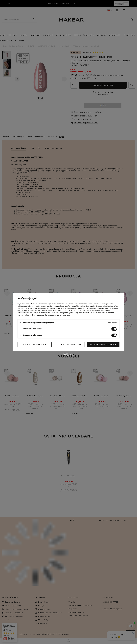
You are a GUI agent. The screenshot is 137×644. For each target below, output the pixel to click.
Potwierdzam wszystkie (103, 345)
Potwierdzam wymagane (68, 345)
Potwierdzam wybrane (33, 345)
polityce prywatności (42, 308)
